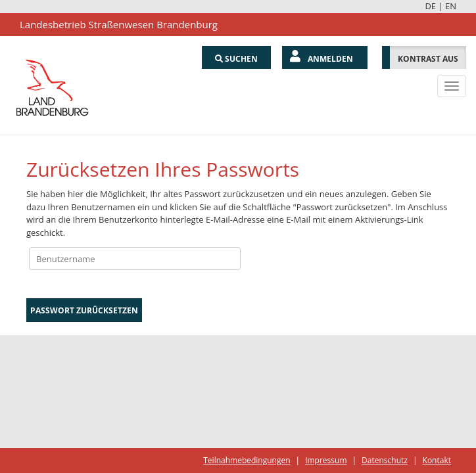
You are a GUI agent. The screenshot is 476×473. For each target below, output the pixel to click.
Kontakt (437, 460)
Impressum (326, 460)
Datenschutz (385, 460)
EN (451, 6)
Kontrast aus (428, 59)
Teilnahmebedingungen (247, 460)
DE (430, 6)
